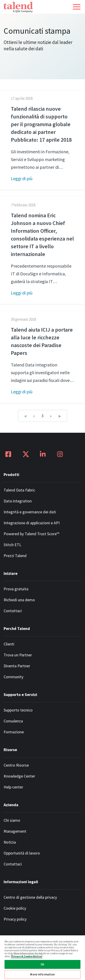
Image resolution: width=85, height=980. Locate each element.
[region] (42, 957)
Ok (42, 964)
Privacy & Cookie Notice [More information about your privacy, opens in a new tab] (27, 956)
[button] (77, 7)
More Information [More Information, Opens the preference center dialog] (42, 974)
